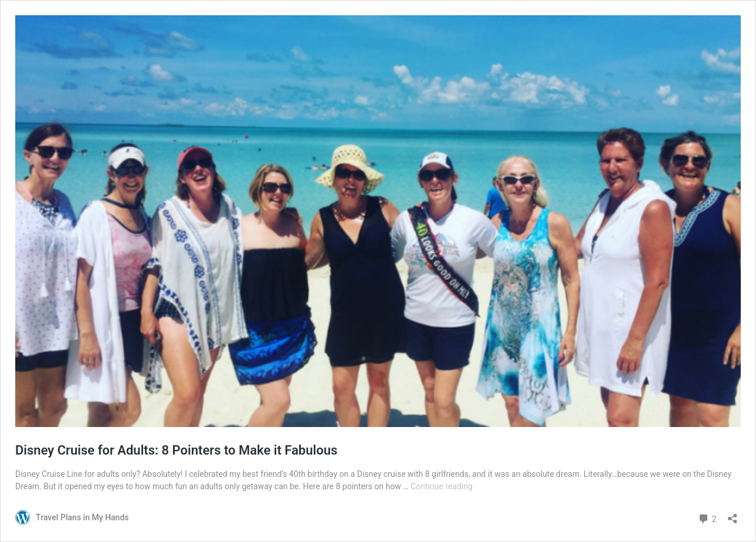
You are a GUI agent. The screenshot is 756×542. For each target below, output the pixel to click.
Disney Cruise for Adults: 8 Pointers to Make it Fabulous (176, 450)
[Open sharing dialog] (733, 515)
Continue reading (442, 486)
